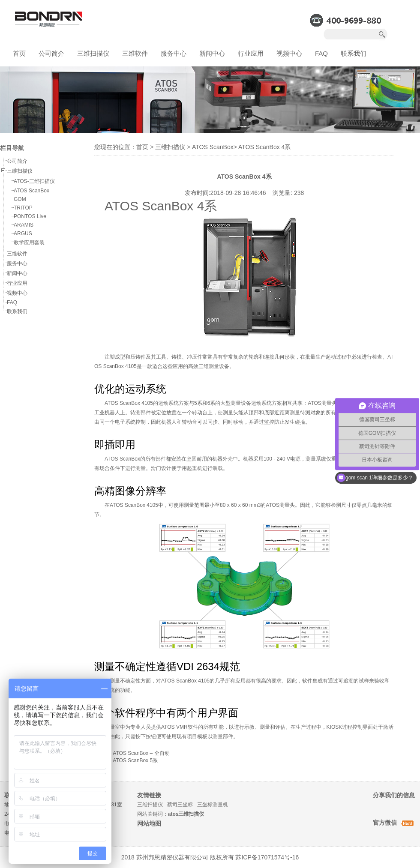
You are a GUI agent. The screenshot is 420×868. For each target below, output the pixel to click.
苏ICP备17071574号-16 (267, 857)
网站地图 (149, 823)
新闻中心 (212, 53)
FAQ (321, 53)
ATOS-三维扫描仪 (34, 181)
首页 (19, 53)
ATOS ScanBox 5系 (135, 760)
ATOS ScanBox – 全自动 (141, 753)
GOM (20, 199)
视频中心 (289, 53)
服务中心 (174, 53)
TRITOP (23, 208)
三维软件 (135, 53)
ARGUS (23, 233)
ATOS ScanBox (31, 191)
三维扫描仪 (93, 53)
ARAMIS (24, 225)
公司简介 (51, 53)
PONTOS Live (30, 216)
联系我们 (354, 53)
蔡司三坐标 (180, 805)
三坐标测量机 (213, 805)
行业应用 (251, 53)
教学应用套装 (29, 242)
